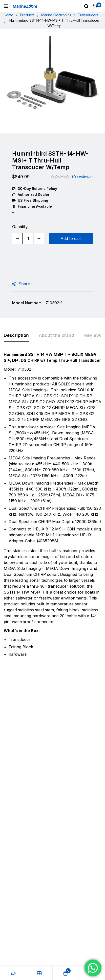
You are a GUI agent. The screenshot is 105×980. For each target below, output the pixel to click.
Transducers (88, 15)
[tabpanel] (52, 506)
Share (24, 284)
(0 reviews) (82, 177)
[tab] (16, 336)
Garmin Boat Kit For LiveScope (27, 747)
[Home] (13, 973)
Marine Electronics (56, 15)
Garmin (16, 737)
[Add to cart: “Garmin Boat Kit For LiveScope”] (28, 767)
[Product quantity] (28, 239)
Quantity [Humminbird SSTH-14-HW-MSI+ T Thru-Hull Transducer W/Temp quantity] (20, 227)
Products (27, 15)
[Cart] (95, 6)
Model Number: (27, 303)
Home (9, 15)
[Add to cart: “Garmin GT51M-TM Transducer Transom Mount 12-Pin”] (77, 767)
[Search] (86, 6)
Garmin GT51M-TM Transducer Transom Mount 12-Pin (76, 752)
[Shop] (39, 973)
